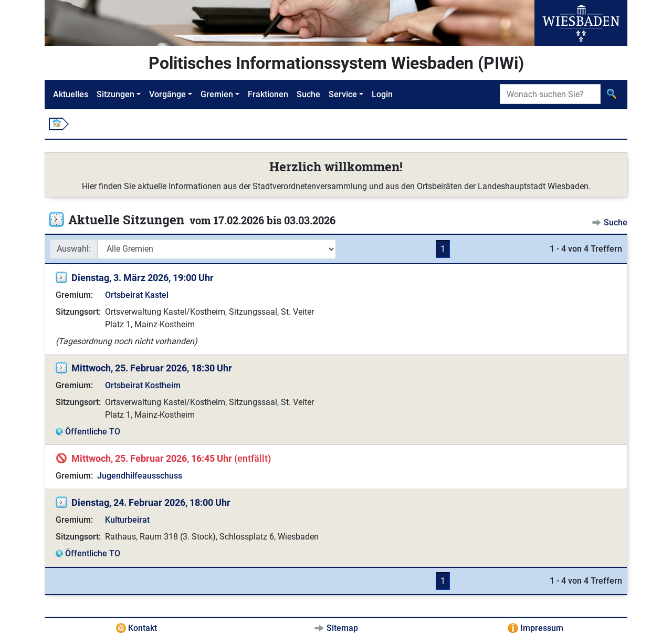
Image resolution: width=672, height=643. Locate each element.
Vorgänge (167, 94)
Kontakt (143, 628)
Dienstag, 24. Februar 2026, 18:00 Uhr (151, 502)
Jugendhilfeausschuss (140, 476)
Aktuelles (71, 94)
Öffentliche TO (93, 432)
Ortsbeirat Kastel (137, 295)
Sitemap (342, 628)
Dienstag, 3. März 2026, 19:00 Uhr (143, 278)
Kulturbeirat (127, 520)
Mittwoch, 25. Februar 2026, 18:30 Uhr (152, 368)
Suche (308, 94)
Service (343, 94)
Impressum (542, 628)
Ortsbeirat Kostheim (143, 385)
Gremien (217, 94)
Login (382, 94)
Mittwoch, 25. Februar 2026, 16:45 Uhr (152, 458)
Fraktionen (268, 94)
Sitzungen (115, 94)
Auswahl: (74, 249)
